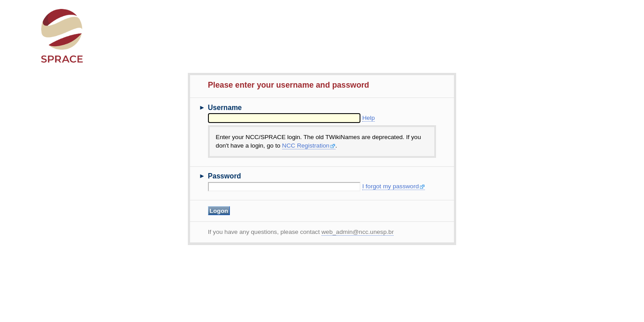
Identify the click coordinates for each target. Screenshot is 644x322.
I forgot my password (394, 186)
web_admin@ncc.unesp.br (358, 232)
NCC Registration (309, 146)
